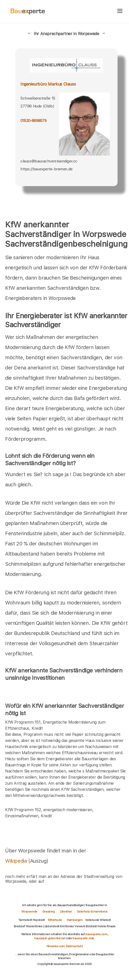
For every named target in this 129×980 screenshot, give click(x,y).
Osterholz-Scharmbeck (92, 912)
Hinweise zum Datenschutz (64, 946)
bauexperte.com (96, 934)
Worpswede (29, 912)
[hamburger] (120, 11)
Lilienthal (66, 912)
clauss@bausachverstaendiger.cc (49, 161)
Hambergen (75, 920)
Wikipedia (17, 861)
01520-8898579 (33, 121)
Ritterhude (55, 920)
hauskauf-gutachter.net (50, 938)
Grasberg (49, 912)
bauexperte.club (83, 938)
